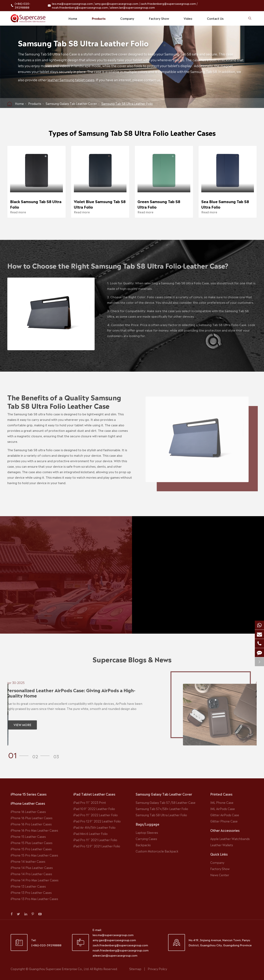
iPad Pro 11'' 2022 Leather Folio (96, 815)
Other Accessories (225, 830)
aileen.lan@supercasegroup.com (132, 7)
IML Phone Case (222, 802)
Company (127, 18)
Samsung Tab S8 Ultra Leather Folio (127, 103)
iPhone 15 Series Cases (29, 794)
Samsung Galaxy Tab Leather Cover (71, 103)
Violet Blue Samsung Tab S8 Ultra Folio (100, 204)
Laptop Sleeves (147, 832)
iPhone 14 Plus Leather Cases (32, 867)
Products (99, 18)
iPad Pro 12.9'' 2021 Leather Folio (97, 846)
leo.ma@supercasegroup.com (72, 3)
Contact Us (215, 18)
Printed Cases (221, 794)
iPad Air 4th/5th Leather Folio (94, 827)
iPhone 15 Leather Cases (28, 836)
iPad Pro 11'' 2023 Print (90, 802)
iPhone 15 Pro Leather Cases (31, 849)
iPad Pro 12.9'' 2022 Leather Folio (97, 821)
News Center (220, 875)
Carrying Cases (146, 839)
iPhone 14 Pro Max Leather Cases (35, 880)
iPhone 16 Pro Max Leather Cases (34, 830)
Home (73, 18)
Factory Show (159, 18)
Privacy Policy (157, 969)
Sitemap (135, 969)
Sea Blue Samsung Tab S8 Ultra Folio (225, 204)
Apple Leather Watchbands (230, 839)
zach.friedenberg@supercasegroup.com (168, 3)
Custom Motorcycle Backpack (157, 851)
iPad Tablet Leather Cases (94, 794)
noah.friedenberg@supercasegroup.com (80, 7)
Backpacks (143, 845)
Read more (18, 212)
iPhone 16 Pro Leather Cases (31, 824)
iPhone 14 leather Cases (28, 861)
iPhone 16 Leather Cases (28, 811)
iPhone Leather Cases (28, 803)
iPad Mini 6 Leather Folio (90, 833)
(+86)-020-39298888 (22, 5)
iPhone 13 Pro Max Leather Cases (34, 899)
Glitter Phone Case (224, 821)
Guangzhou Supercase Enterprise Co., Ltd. (59, 969)
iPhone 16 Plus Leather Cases (32, 818)
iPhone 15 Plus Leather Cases (32, 843)
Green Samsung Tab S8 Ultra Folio (159, 204)
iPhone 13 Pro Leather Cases (31, 892)
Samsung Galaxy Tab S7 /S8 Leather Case (166, 802)
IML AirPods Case (223, 809)
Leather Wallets (222, 845)
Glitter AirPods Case (225, 815)
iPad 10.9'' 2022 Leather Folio (94, 809)
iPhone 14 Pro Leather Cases (31, 874)
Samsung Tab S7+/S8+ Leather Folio (162, 809)
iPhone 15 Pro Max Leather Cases (34, 855)
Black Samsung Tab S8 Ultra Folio (36, 204)
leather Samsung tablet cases (72, 80)
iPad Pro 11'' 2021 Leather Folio (95, 840)
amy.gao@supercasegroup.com (117, 3)
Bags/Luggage (147, 824)
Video (188, 18)
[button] (19, 755)
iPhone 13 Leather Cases (28, 886)
